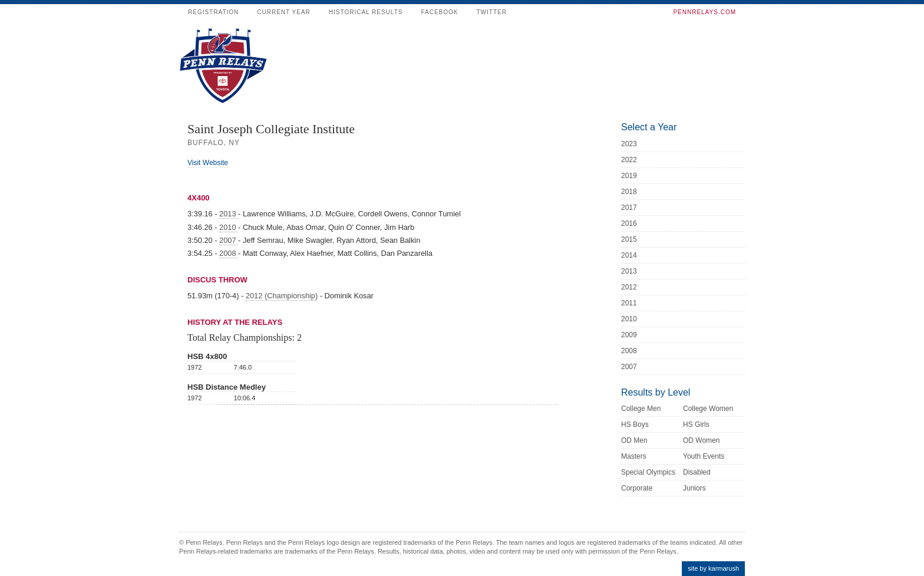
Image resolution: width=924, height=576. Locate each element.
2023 (629, 144)
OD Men (634, 440)
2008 (229, 253)
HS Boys (635, 424)
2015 (629, 239)
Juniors (694, 488)
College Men (641, 409)
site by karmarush (713, 568)
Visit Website (208, 163)
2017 (629, 208)
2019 (629, 176)
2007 (229, 240)
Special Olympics (648, 472)
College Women (708, 409)
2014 (629, 255)
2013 (229, 214)
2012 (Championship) (282, 296)
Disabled (697, 472)
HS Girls (696, 424)
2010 (229, 227)
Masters (634, 456)
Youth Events (704, 456)
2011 (629, 303)
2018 (629, 192)
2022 (629, 160)
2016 (629, 223)
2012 (629, 287)
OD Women (701, 440)
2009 (629, 335)
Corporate (637, 488)
